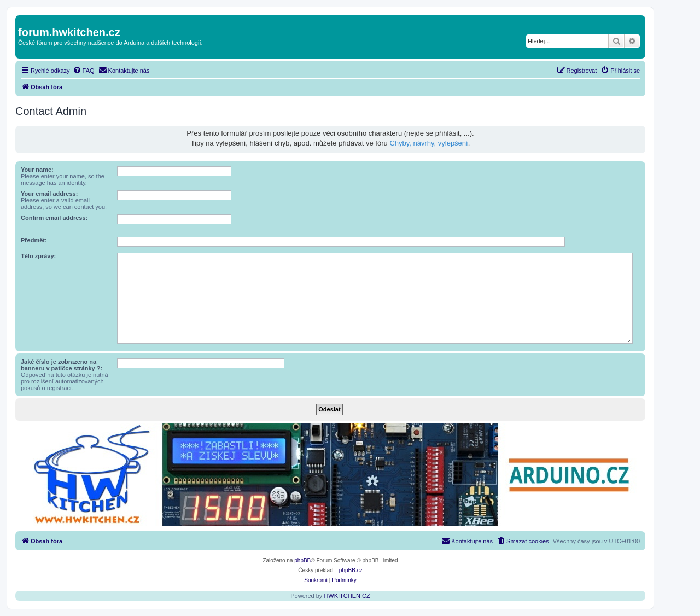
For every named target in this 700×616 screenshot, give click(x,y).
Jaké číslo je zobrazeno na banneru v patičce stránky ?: (62, 365)
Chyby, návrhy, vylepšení (428, 143)
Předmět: (34, 240)
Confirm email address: (54, 218)
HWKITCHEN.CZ (347, 596)
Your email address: (49, 194)
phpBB (302, 560)
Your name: (37, 170)
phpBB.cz (351, 570)
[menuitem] (84, 71)
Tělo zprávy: (38, 256)
